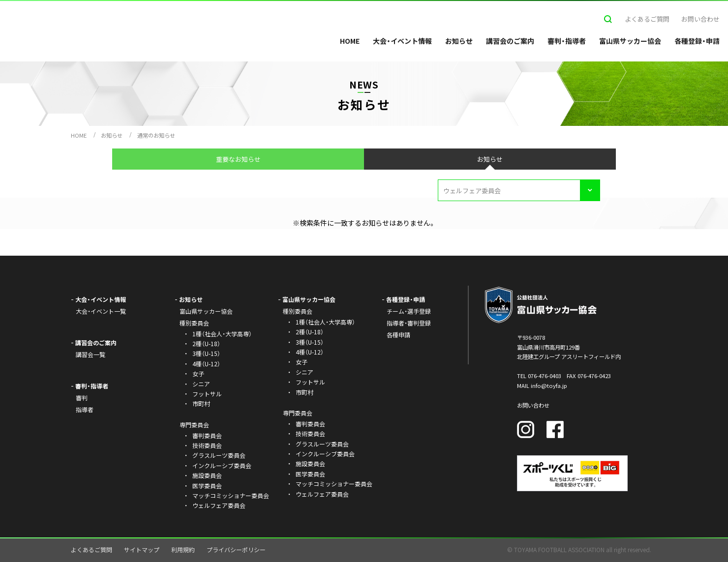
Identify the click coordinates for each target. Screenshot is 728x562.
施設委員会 (207, 475)
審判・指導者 (567, 41)
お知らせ (459, 41)
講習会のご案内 (510, 41)
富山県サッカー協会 (630, 41)
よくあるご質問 (647, 19)
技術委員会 (207, 445)
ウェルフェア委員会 (219, 505)
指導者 (85, 409)
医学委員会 (207, 486)
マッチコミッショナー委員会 (231, 495)
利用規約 (183, 549)
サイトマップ (142, 549)
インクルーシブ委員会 (222, 465)
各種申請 (398, 335)
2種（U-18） (206, 343)
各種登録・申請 (697, 41)
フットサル (207, 394)
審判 (82, 398)
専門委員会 (298, 413)
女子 (198, 373)
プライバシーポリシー (236, 549)
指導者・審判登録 (409, 323)
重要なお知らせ (238, 159)
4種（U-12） (206, 364)
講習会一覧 (91, 354)
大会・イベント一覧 (101, 311)
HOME (350, 41)
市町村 (201, 403)
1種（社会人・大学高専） (222, 334)
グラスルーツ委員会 (219, 455)
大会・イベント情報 (402, 41)
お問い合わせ (700, 19)
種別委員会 (298, 311)
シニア (201, 384)
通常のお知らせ (156, 135)
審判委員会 (207, 435)
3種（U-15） (206, 353)
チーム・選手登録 (409, 311)
